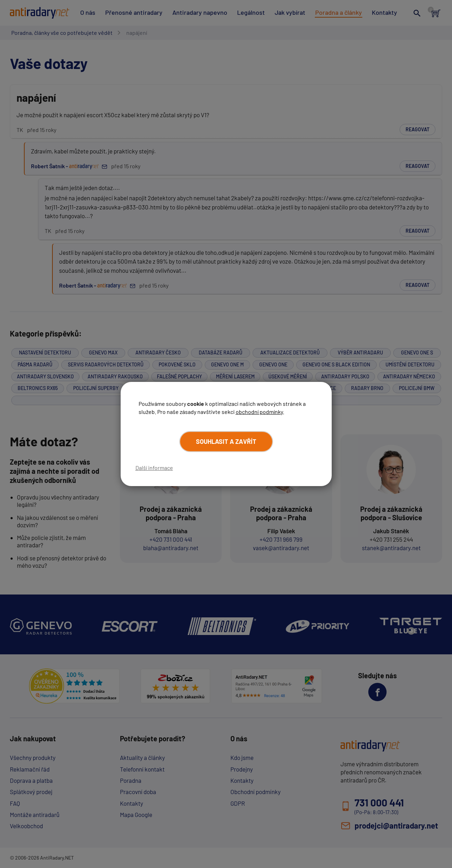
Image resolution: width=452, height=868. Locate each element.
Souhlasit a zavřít (226, 441)
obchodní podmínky (259, 412)
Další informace (154, 468)
